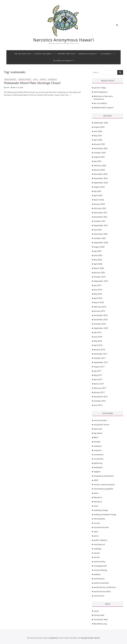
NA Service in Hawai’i (62, 61)
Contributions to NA (66, 54)
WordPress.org (100, 624)
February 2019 (100, 307)
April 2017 (98, 379)
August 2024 (99, 157)
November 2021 (101, 217)
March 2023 (99, 200)
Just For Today (100, 88)
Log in (96, 611)
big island (98, 433)
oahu (35, 79)
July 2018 (97, 332)
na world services (101, 527)
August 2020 (99, 247)
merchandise (99, 519)
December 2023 (100, 174)
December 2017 (100, 354)
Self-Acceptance (101, 92)
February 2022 (100, 208)
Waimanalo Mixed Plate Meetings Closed (32, 83)
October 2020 (100, 238)
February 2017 (100, 388)
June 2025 (98, 131)
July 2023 (97, 191)
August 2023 (99, 187)
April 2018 (98, 345)
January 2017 (99, 392)
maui (96, 506)
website (43, 79)
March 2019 (99, 302)
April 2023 (98, 195)
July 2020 (97, 251)
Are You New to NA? (23, 54)
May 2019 (98, 294)
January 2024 (99, 170)
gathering (98, 463)
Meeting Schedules (87, 54)
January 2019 (99, 311)
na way (97, 523)
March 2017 (99, 384)
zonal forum (99, 596)
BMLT (96, 437)
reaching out (99, 544)
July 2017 (97, 371)
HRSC (96, 480)
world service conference (105, 587)
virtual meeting (100, 570)
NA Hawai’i (106, 54)
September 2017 (101, 362)
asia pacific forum (101, 425)
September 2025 (101, 123)
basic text (98, 429)
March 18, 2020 (17, 87)
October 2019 (100, 277)
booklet (97, 442)
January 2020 (99, 272)
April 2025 (98, 140)
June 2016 (98, 405)
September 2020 (101, 243)
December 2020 (100, 234)
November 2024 (101, 148)
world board (99, 579)
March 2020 (99, 268)
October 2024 (100, 153)
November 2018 (101, 320)
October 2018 (100, 324)
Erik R (7, 87)
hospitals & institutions (104, 476)
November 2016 (101, 397)
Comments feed (101, 619)
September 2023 (101, 183)
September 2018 (101, 328)
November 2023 (101, 178)
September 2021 (101, 225)
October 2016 (100, 401)
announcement (10, 79)
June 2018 (98, 337)
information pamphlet (103, 489)
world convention (101, 583)
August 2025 (99, 127)
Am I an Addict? (100, 103)
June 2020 (98, 255)
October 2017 (100, 358)
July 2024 (97, 161)
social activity (99, 562)
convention (99, 455)
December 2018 (100, 315)
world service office (102, 591)
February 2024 (100, 166)
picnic (96, 536)
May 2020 (98, 260)
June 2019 (98, 290)
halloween (98, 467)
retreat (97, 553)
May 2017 (98, 375)
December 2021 (100, 213)
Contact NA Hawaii (43, 54)
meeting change (25, 79)
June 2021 (98, 230)
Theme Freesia (64, 638)
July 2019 (97, 285)
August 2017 (99, 367)
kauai (96, 493)
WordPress (74, 638)
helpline (97, 472)
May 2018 (98, 341)
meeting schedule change (105, 514)
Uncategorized (100, 566)
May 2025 (98, 136)
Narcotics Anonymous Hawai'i (64, 40)
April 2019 (98, 298)
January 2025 (99, 144)
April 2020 (98, 264)
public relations (100, 540)
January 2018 (99, 350)
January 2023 (99, 204)
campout (98, 446)
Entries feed (99, 615)
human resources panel (104, 485)
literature (98, 497)
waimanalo (52, 79)
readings (97, 549)
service (97, 557)
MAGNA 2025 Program (104, 108)
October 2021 (100, 221)
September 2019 (101, 281)
